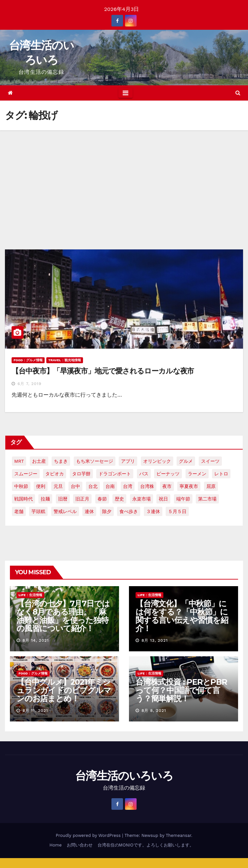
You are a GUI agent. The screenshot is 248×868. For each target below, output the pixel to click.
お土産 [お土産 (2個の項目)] (39, 461)
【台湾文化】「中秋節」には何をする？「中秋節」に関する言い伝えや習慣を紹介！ (182, 616)
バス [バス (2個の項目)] (144, 474)
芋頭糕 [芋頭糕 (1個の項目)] (38, 511)
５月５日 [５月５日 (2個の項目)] (177, 511)
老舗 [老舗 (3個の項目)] (19, 511)
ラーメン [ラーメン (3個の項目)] (197, 474)
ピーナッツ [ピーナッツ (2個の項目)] (168, 474)
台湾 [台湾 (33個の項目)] (128, 486)
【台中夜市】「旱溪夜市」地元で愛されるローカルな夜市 (103, 371)
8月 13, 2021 (155, 640)
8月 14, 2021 (36, 640)
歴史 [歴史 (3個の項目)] (119, 499)
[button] (238, 93)
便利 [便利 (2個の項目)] (41, 486)
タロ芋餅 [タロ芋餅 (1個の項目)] (81, 474)
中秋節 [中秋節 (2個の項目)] (21, 486)
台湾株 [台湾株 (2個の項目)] (147, 486)
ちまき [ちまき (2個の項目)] (61, 461)
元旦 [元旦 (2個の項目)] (58, 486)
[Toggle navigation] (125, 93)
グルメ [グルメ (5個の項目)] (186, 461)
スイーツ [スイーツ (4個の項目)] (210, 461)
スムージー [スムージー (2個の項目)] (26, 474)
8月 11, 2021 (35, 711)
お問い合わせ (80, 845)
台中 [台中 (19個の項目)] (75, 486)
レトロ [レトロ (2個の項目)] (221, 474)
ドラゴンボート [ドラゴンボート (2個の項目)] (115, 474)
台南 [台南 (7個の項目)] (110, 486)
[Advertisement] (124, 180)
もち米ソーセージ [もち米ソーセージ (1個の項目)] (95, 461)
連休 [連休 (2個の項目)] (89, 511)
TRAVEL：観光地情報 (65, 360)
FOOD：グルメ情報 (28, 360)
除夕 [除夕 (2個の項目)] (107, 511)
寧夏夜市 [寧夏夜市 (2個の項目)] (189, 486)
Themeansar (178, 835)
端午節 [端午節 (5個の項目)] (183, 499)
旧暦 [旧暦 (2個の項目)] (63, 499)
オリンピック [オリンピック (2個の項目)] (157, 461)
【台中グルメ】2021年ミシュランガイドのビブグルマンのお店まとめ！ (64, 690)
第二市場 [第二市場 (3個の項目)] (207, 499)
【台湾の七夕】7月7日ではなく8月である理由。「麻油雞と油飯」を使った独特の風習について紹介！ (63, 616)
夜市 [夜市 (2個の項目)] (167, 486)
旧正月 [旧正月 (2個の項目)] (82, 499)
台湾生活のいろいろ (124, 776)
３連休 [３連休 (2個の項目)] (153, 511)
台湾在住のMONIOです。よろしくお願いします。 (146, 845)
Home (55, 845)
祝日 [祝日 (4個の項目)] (163, 499)
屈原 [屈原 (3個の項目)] (211, 486)
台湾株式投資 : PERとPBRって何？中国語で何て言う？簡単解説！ (181, 690)
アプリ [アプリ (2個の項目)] (128, 461)
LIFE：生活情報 (30, 595)
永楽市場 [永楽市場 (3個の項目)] (142, 499)
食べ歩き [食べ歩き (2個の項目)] (129, 511)
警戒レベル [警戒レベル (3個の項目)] (65, 511)
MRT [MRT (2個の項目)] (19, 461)
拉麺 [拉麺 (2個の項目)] (45, 499)
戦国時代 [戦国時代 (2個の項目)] (23, 499)
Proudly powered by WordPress (89, 835)
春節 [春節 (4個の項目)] (102, 499)
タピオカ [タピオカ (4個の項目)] (55, 474)
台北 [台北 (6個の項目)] (93, 486)
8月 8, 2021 (154, 711)
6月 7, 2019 (29, 384)
